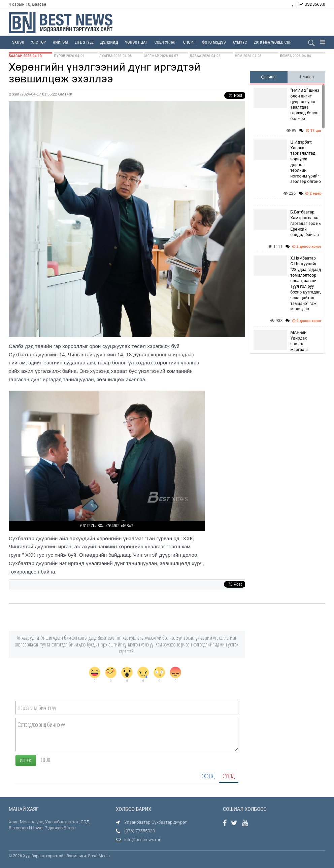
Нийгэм (60, 42)
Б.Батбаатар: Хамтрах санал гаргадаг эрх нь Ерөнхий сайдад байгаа (306, 223)
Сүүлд (229, 776)
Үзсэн (307, 77)
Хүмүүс (240, 42)
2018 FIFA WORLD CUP (272, 42)
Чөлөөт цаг (136, 42)
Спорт (189, 42)
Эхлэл (18, 42)
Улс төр (39, 42)
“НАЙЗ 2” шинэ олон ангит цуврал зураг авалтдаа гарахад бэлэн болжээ (305, 105)
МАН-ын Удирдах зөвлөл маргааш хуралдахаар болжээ (303, 347)
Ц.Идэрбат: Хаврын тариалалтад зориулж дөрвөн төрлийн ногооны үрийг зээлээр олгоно (306, 162)
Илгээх (26, 760)
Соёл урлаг (165, 42)
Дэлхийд (109, 42)
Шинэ (268, 77)
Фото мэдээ (214, 42)
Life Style (84, 42)
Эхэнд (208, 776)
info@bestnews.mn (143, 840)
